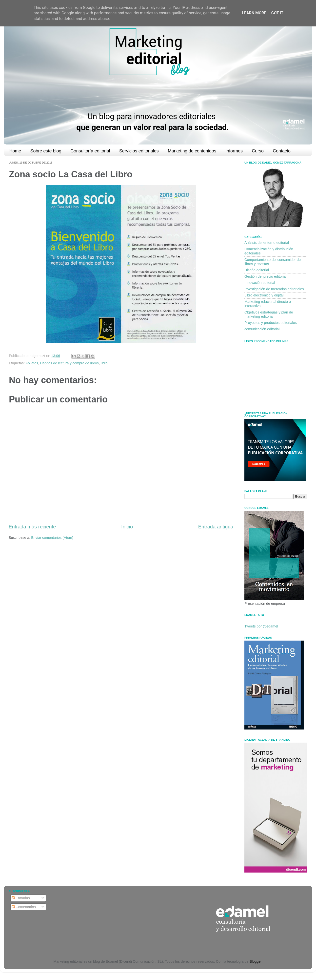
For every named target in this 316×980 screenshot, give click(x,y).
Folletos (32, 363)
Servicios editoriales (139, 151)
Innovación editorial (260, 283)
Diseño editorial (257, 270)
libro (104, 363)
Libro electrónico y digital (264, 295)
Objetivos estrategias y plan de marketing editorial (269, 314)
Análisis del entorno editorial (267, 243)
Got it (277, 13)
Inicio (127, 527)
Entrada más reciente (32, 527)
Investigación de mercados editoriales (274, 289)
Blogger (256, 961)
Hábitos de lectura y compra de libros (69, 363)
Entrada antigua (216, 527)
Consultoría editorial (90, 151)
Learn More (254, 13)
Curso (258, 151)
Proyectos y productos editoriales (271, 323)
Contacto (282, 151)
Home (15, 151)
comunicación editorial (262, 329)
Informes (234, 151)
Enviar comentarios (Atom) (52, 538)
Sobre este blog (46, 151)
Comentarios (24, 907)
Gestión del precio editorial (265, 276)
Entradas (21, 898)
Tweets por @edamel (261, 626)
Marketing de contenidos (192, 151)
